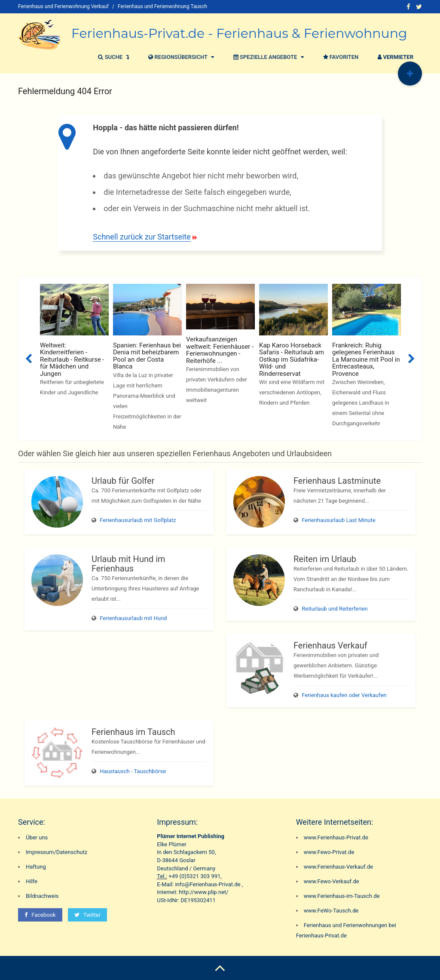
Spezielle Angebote (267, 57)
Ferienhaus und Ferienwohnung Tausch (162, 6)
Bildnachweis (42, 896)
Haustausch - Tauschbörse (133, 771)
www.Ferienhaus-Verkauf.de (339, 867)
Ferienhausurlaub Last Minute (338, 520)
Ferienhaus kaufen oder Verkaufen (344, 695)
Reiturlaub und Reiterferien (335, 609)
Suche (112, 57)
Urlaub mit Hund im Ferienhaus (128, 564)
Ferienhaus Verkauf (330, 645)
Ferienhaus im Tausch (133, 732)
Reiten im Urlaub (325, 559)
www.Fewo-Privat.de (329, 852)
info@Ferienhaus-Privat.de (208, 884)
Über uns (37, 837)
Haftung (36, 867)
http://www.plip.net (202, 892)
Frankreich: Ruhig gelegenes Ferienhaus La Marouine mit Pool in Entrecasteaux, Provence (366, 359)
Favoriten (340, 57)
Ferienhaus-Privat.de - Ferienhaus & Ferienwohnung (239, 33)
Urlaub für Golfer (123, 481)
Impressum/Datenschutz (57, 852)
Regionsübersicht (180, 57)
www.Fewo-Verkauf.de (332, 881)
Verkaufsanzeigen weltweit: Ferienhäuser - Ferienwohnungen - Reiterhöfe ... (220, 350)
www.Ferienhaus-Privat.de (336, 837)
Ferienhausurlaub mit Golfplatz (138, 520)
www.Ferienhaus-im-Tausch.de (342, 896)
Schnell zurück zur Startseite (142, 237)
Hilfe (32, 881)
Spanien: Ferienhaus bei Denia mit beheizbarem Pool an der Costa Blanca (147, 356)
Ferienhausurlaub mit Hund (133, 618)
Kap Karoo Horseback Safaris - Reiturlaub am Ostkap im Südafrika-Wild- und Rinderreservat (292, 359)
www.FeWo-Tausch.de (331, 911)
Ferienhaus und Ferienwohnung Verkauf (63, 6)
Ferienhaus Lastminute (337, 481)
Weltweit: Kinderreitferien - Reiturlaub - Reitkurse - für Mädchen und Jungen (72, 359)
